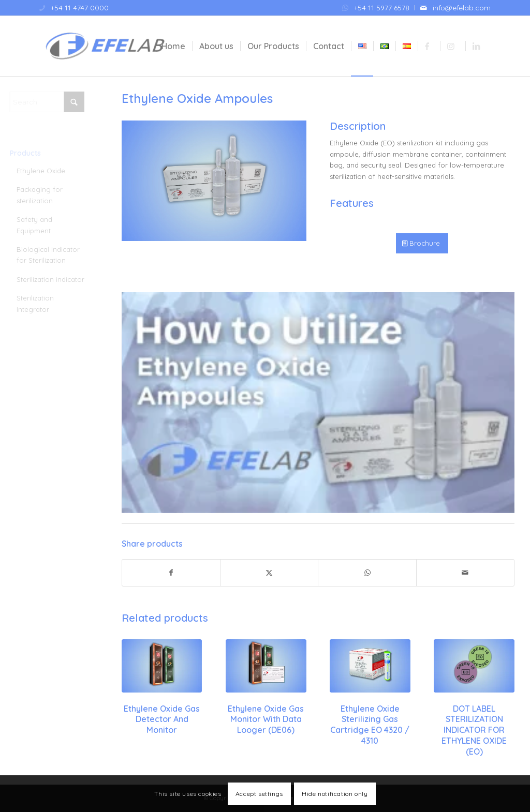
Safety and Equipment (40, 225)
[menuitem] (376, 8)
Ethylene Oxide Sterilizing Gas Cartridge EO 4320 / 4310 (370, 725)
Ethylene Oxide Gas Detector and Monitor (162, 719)
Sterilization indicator (56, 279)
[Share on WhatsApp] (367, 573)
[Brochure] (422, 244)
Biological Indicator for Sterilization (54, 255)
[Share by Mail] (465, 573)
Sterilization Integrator (41, 303)
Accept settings (259, 794)
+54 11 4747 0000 (80, 8)
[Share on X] (269, 573)
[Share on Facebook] (171, 573)
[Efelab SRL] (105, 46)
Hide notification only (335, 794)
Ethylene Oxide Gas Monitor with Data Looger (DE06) (266, 719)
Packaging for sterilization (45, 195)
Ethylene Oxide (47, 171)
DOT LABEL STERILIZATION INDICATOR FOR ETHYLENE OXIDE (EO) (474, 730)
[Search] (53, 102)
